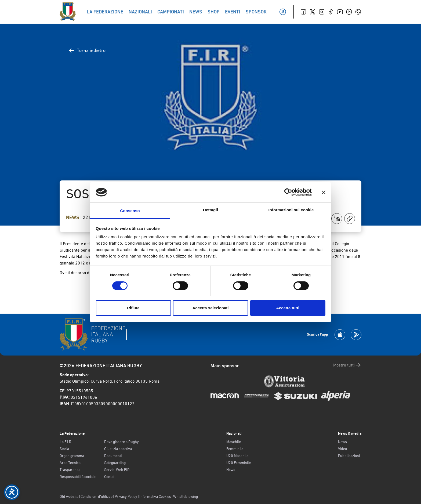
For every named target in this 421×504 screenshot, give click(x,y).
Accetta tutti (288, 308)
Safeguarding (115, 463)
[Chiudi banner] (324, 192)
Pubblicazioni (349, 456)
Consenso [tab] (130, 211)
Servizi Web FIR (117, 470)
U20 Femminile (239, 463)
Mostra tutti (347, 365)
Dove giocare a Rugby (121, 442)
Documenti (113, 456)
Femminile (235, 449)
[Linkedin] (349, 12)
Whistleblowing (186, 496)
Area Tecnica (70, 463)
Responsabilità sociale (78, 477)
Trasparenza (70, 470)
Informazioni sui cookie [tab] (291, 210)
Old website (69, 496)
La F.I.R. (66, 442)
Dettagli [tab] (210, 210)
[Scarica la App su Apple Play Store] (340, 335)
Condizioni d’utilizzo (97, 496)
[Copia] (350, 219)
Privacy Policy (126, 496)
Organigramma (72, 456)
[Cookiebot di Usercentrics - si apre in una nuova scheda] (288, 192)
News (73, 217)
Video (342, 449)
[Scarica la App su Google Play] (356, 335)
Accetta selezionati (210, 308)
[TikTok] (331, 12)
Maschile (234, 442)
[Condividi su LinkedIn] (337, 219)
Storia (64, 449)
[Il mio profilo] (283, 12)
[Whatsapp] (358, 12)
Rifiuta (133, 308)
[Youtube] (340, 12)
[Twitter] (313, 12)
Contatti (110, 477)
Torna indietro (87, 50)
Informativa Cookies (155, 496)
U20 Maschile (237, 456)
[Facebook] (303, 12)
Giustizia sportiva (118, 449)
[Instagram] (322, 12)
